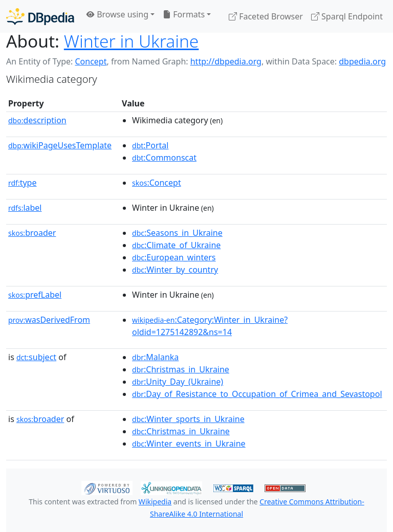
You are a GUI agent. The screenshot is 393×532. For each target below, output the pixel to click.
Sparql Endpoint (347, 16)
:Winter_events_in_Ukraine (189, 444)
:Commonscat (164, 158)
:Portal (150, 145)
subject (36, 357)
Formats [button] (184, 14)
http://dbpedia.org (226, 61)
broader (32, 233)
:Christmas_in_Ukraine (181, 369)
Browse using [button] (117, 14)
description (37, 120)
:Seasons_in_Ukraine (177, 233)
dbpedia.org (362, 61)
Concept (91, 61)
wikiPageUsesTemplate (60, 145)
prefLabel (35, 295)
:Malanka (155, 357)
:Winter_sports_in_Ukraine (188, 419)
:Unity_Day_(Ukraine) (178, 382)
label (25, 208)
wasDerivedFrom (49, 320)
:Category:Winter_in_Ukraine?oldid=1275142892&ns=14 (210, 326)
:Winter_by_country (175, 270)
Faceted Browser (266, 16)
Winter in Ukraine (132, 41)
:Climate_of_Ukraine (176, 245)
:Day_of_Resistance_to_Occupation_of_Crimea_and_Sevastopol (257, 394)
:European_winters (174, 257)
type (23, 183)
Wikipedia (155, 502)
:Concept (157, 183)
